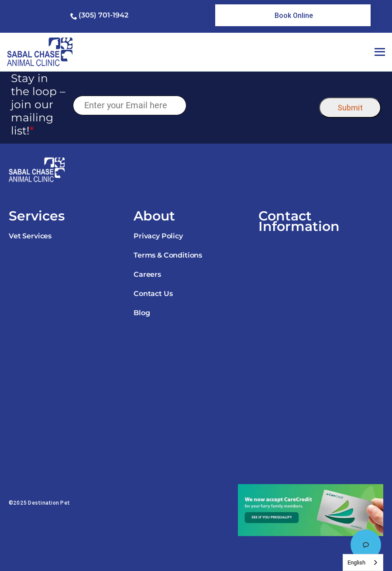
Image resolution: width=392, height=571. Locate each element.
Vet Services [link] (30, 236)
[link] (293, 15)
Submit (350, 108)
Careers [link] (147, 274)
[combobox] (363, 562)
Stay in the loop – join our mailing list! (38, 104)
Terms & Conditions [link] (168, 255)
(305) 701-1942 (103, 15)
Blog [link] (142, 313)
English (356, 562)
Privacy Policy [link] (158, 236)
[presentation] (253, 105)
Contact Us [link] (153, 294)
